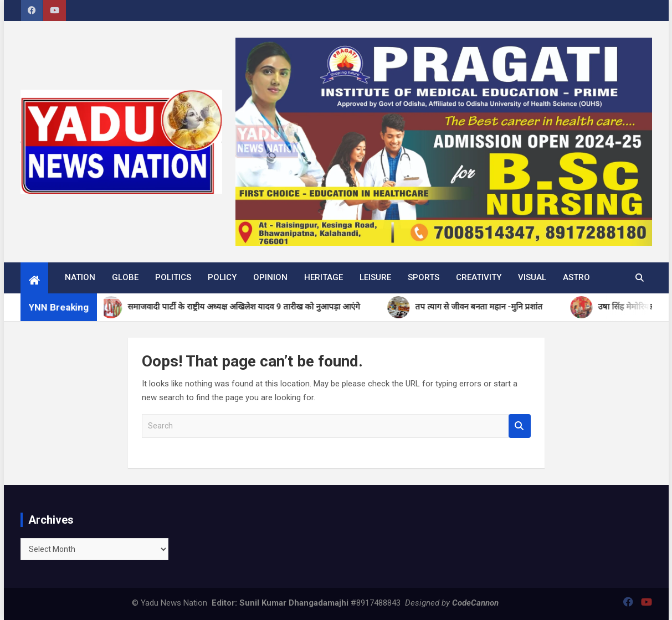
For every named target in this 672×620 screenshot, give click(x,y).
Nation (80, 277)
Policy (222, 277)
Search (520, 426)
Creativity (479, 277)
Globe (125, 277)
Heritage (324, 277)
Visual (532, 277)
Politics (173, 277)
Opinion (270, 277)
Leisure (375, 277)
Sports (424, 277)
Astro (576, 277)
